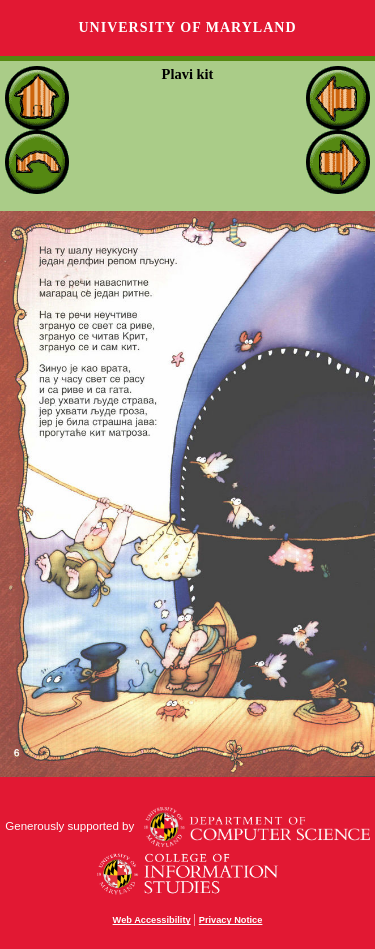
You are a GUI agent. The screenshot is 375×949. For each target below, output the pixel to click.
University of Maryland (187, 27)
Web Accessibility (152, 920)
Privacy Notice (231, 920)
